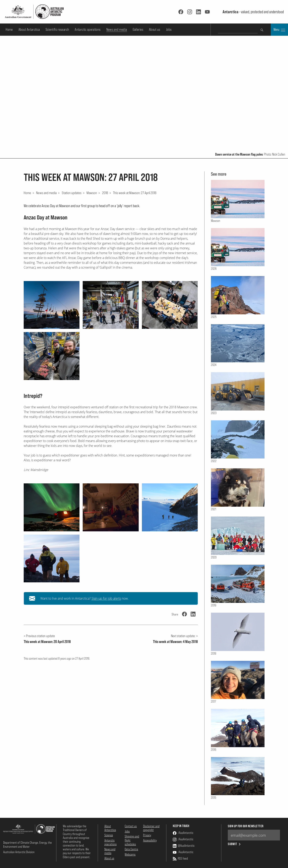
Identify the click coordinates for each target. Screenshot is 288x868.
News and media (117, 29)
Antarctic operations (88, 29)
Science (109, 835)
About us (155, 29)
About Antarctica (29, 29)
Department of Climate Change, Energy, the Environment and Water (27, 844)
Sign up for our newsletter (246, 826)
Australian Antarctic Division (19, 852)
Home (9, 29)
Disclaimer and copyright (151, 828)
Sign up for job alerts (106, 598)
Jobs (169, 29)
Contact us (131, 826)
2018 (105, 193)
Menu (279, 30)
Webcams (130, 854)
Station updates (72, 193)
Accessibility (150, 840)
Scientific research (57, 29)
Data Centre (131, 849)
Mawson (92, 193)
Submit (235, 844)
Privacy (147, 835)
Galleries (138, 29)
